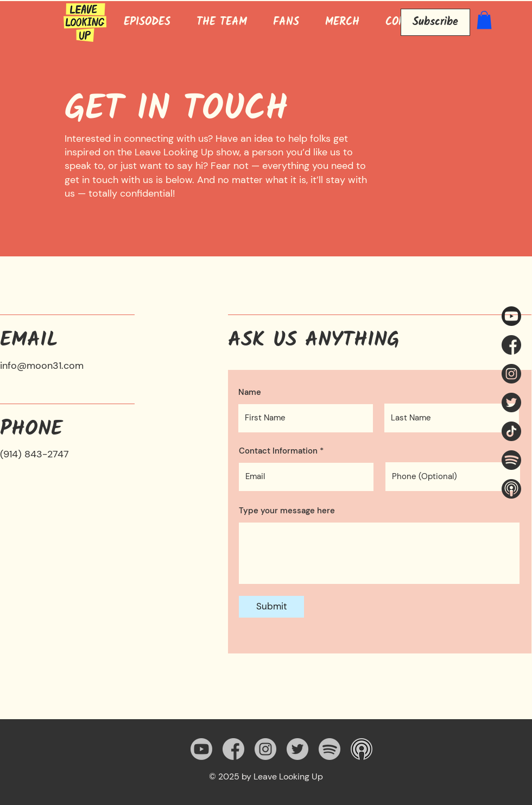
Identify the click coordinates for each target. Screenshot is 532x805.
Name (250, 392)
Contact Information (278, 451)
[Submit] (271, 607)
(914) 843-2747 (34, 454)
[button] (484, 20)
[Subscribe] (435, 22)
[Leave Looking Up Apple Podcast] (511, 489)
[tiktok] (511, 431)
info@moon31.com (42, 366)
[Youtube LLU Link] (511, 316)
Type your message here (287, 511)
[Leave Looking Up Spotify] (511, 460)
